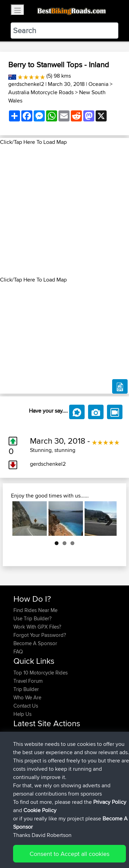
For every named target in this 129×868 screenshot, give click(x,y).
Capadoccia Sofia (82, 776)
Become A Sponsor (35, 643)
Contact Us (26, 706)
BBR (56, 735)
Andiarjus (25, 776)
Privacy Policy (106, 841)
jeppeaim (24, 743)
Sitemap (78, 841)
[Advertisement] (64, 211)
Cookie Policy (20, 850)
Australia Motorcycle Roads (41, 92)
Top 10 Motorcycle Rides (41, 673)
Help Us (23, 714)
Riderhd (23, 752)
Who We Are (27, 697)
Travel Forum (28, 681)
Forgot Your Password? (40, 635)
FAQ (18, 652)
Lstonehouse (29, 760)
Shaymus (24, 735)
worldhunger (28, 768)
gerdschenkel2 (26, 84)
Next (106, 519)
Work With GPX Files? (37, 627)
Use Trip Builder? (33, 618)
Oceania (98, 84)
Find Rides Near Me (35, 610)
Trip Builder (26, 689)
